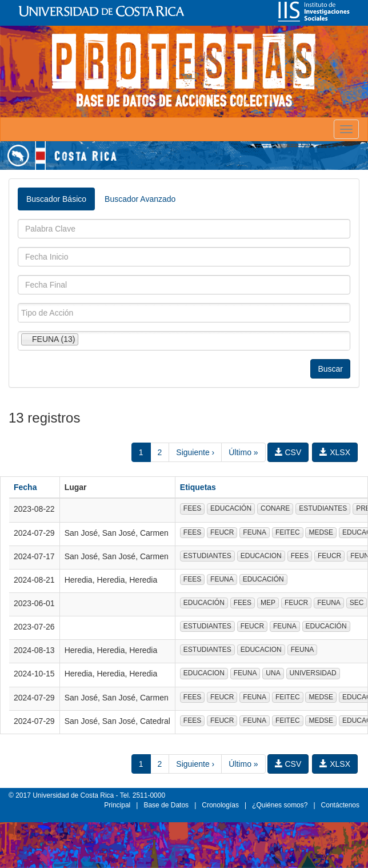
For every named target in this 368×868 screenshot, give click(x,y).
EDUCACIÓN (231, 508)
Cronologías (220, 805)
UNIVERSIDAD (313, 673)
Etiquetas (198, 487)
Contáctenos (340, 805)
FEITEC (288, 532)
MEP (268, 603)
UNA (273, 673)
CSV (288, 452)
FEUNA (255, 532)
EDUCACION (261, 556)
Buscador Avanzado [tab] (140, 199)
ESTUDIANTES (323, 508)
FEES (192, 508)
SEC (357, 603)
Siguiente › (195, 452)
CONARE (275, 508)
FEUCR (222, 532)
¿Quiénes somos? (280, 805)
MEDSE (321, 532)
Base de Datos (166, 805)
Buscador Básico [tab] (56, 199)
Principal (117, 805)
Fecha (25, 487)
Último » (243, 452)
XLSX (335, 452)
